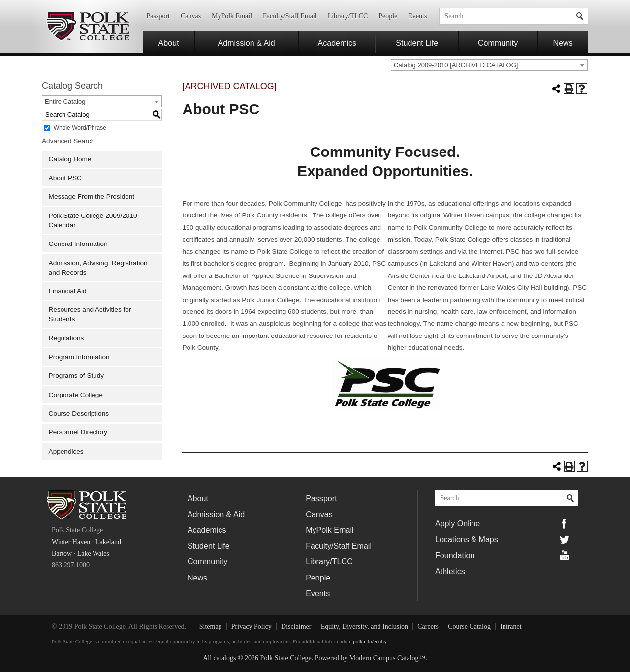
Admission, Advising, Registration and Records (98, 268)
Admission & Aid (247, 43)
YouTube (565, 555)
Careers (428, 626)
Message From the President (92, 197)
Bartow (62, 554)
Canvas (191, 16)
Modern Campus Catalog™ (387, 658)
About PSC (65, 178)
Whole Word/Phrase (80, 127)
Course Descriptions (79, 413)
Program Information (79, 357)
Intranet (511, 626)
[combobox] (489, 65)
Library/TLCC (348, 16)
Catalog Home (70, 159)
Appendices (66, 451)
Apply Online (457, 523)
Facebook (565, 523)
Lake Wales (93, 554)
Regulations (66, 338)
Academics (337, 43)
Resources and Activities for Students (90, 314)
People (388, 16)
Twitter (565, 540)
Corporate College (76, 395)
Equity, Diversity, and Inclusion (364, 626)
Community (498, 43)
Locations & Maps (467, 539)
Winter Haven (71, 542)
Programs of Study (77, 376)
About (169, 43)
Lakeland (108, 542)
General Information (78, 244)
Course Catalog (469, 626)
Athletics (450, 571)
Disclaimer (296, 626)
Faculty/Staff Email (290, 16)
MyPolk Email (232, 16)
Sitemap (211, 626)
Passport (158, 16)
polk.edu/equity (370, 641)
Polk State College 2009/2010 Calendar (93, 220)
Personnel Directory (78, 432)
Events (417, 16)
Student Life (417, 43)
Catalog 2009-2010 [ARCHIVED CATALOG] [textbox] (456, 65)
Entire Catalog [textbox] (65, 102)
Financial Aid (68, 291)
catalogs (225, 658)
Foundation (455, 555)
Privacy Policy (252, 626)
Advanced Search (68, 141)
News (563, 43)
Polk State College (87, 27)
